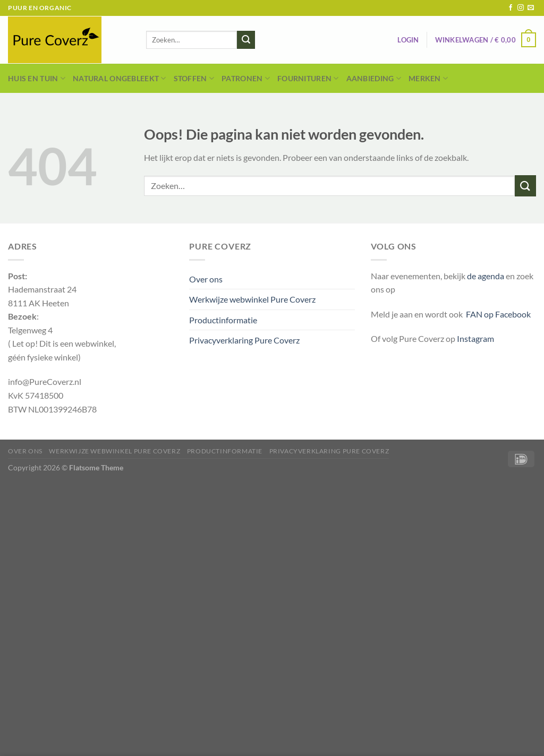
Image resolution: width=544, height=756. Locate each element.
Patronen (246, 78)
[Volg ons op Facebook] (511, 8)
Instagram (475, 338)
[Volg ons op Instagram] (521, 8)
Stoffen (194, 78)
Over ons (206, 279)
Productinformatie (223, 320)
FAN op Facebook (497, 314)
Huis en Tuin (37, 78)
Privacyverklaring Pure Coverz (244, 340)
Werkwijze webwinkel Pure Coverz (252, 299)
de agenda (486, 276)
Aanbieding (374, 78)
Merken (428, 78)
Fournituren (308, 78)
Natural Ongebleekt (120, 78)
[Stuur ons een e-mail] (531, 8)
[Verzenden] (246, 40)
